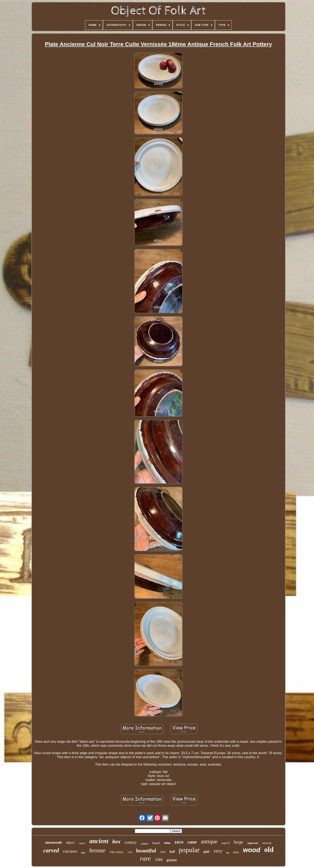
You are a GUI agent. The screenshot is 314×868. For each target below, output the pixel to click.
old (269, 850)
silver (236, 852)
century (131, 842)
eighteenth (253, 843)
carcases (70, 851)
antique (209, 841)
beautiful (146, 851)
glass (172, 860)
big (228, 853)
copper (82, 843)
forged (156, 843)
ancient (99, 841)
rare (145, 858)
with (130, 852)
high (83, 853)
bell (172, 852)
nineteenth (53, 842)
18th (179, 843)
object (70, 843)
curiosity (267, 843)
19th (159, 859)
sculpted (144, 844)
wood (252, 850)
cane (192, 842)
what (167, 843)
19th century (116, 852)
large (238, 842)
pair (207, 852)
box (116, 842)
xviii (163, 852)
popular (189, 850)
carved (51, 850)
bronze (97, 850)
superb (225, 843)
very (218, 851)
